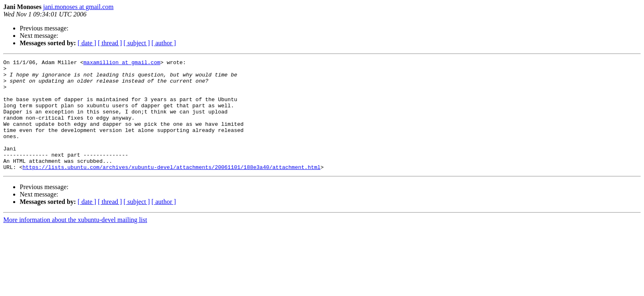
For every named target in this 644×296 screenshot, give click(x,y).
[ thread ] (110, 43)
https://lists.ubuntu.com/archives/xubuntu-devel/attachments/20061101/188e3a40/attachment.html (171, 189)
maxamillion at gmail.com (122, 63)
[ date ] (87, 43)
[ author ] (164, 43)
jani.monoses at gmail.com (78, 7)
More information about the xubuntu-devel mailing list (75, 242)
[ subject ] (137, 43)
